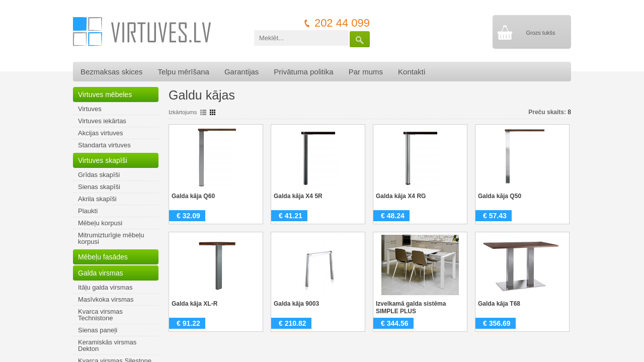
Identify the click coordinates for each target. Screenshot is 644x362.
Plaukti (88, 211)
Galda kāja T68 (499, 304)
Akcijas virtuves (101, 133)
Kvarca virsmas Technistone (100, 315)
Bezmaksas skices (111, 72)
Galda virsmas (100, 273)
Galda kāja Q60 (193, 196)
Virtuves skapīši (103, 160)
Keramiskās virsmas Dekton (107, 345)
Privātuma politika (303, 72)
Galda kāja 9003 (296, 304)
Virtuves (90, 109)
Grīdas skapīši (99, 175)
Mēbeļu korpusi (100, 223)
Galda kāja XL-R (194, 304)
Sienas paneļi (98, 330)
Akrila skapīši (97, 199)
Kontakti (412, 72)
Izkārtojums (183, 112)
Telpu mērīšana (183, 72)
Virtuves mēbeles (105, 95)
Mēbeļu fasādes (103, 257)
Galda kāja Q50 (500, 196)
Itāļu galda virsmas (105, 287)
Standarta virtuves (104, 145)
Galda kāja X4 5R (298, 196)
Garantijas (242, 72)
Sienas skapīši (99, 187)
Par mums (366, 72)
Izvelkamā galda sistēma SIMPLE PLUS (411, 307)
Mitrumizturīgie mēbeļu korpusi (111, 238)
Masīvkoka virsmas (106, 299)
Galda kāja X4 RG (401, 196)
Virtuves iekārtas (102, 121)
